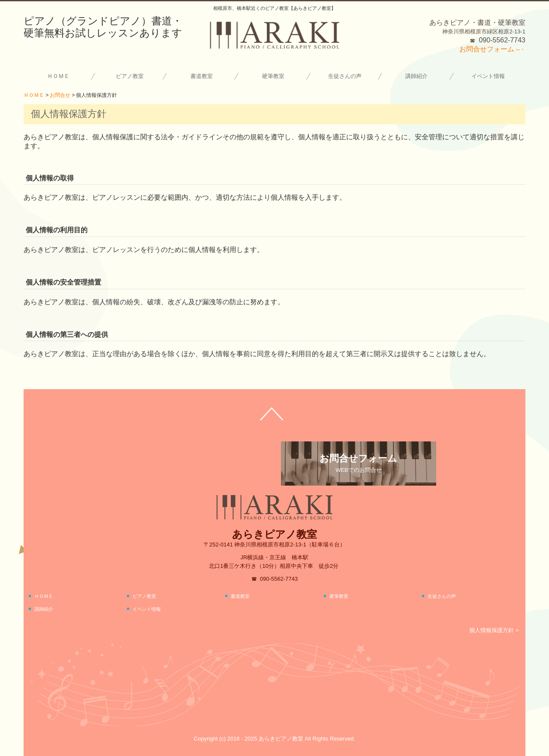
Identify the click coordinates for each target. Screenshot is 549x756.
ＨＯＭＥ (58, 76)
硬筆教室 (273, 76)
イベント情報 (488, 76)
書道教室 (202, 76)
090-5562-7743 (502, 40)
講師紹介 (416, 76)
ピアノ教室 (130, 76)
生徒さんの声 (345, 76)
